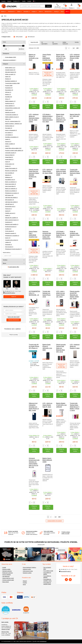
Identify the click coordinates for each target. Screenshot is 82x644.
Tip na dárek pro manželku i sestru (47, 580)
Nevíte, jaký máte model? (14, 317)
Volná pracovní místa (28, 571)
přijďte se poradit (65, 534)
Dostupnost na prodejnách (9, 60)
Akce (67, 12)
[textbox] (14, 256)
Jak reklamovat (6, 576)
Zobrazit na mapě (6, 629)
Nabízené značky (27, 569)
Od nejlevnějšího (44, 43)
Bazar (62, 12)
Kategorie (5, 64)
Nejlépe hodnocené (65, 43)
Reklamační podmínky (8, 573)
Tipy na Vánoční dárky (47, 568)
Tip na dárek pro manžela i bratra (47, 583)
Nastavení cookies (27, 573)
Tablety (19, 12)
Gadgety (34, 12)
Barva (4, 263)
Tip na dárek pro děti (48, 571)
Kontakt (29, 1)
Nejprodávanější (34, 42)
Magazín (9, 1)
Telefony (3, 12)
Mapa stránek (6, 582)
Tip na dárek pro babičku (47, 573)
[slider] (4, 46)
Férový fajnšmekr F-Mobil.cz (29, 567)
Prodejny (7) (16, 1)
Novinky (77, 42)
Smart (40, 12)
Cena (4, 42)
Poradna (3, 1)
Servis (24, 585)
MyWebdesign (43, 641)
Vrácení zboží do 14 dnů (8, 578)
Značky (24, 1)
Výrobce (5, 260)
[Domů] (2, 16)
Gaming (56, 12)
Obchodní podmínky (7, 571)
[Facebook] (66, 580)
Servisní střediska (7, 575)
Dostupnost (6, 53)
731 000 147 (12, 291)
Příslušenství (11, 12)
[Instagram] (70, 580)
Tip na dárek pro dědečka (47, 577)
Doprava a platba (6, 569)
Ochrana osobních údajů (8, 580)
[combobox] (14, 256)
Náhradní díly (48, 12)
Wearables (26, 12)
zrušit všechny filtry (13, 267)
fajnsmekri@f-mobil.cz (9, 293)
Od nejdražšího (55, 43)
